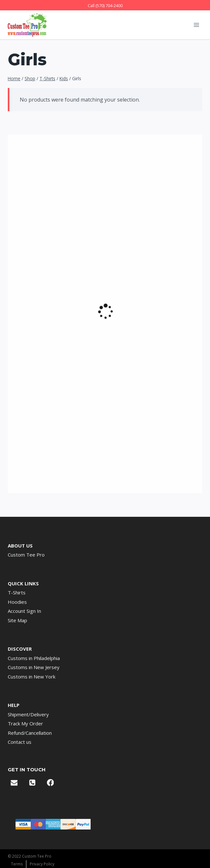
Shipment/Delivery (28, 714)
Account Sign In (24, 611)
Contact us (20, 742)
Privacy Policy (42, 864)
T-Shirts (17, 592)
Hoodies (17, 602)
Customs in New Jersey (34, 667)
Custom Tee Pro (26, 555)
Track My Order (25, 723)
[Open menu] (196, 25)
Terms (17, 864)
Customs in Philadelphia (34, 658)
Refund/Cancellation (30, 733)
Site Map (17, 620)
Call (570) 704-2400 (105, 5)
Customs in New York (32, 677)
